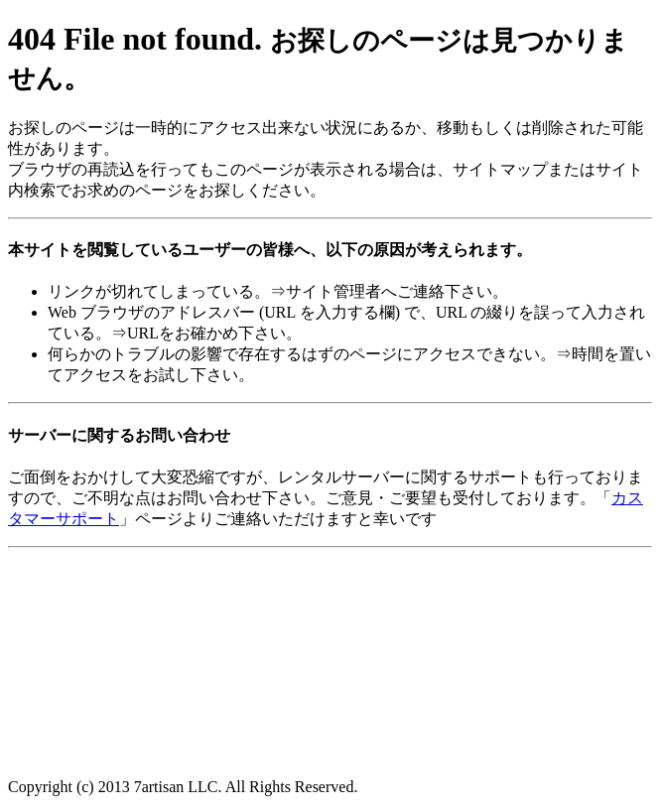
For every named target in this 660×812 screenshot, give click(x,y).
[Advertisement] (167, 606)
